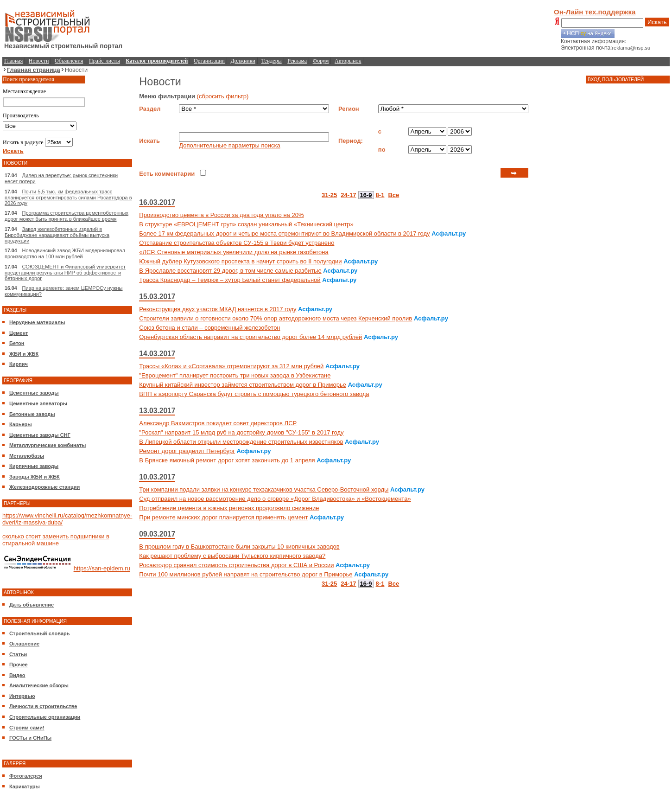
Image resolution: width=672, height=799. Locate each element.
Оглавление (24, 644)
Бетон (17, 343)
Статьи (18, 654)
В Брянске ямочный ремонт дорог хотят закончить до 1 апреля (227, 460)
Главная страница (34, 70)
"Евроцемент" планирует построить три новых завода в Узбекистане (235, 375)
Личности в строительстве (43, 706)
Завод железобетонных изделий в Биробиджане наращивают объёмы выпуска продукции (57, 235)
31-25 (329, 195)
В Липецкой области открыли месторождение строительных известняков (241, 442)
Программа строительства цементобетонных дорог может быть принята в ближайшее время (67, 216)
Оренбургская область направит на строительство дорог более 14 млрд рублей (250, 337)
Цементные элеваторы (38, 403)
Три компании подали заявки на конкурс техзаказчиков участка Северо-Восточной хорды (264, 489)
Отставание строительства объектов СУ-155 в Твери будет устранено (237, 243)
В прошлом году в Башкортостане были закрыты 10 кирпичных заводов (239, 547)
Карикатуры (25, 786)
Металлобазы (27, 456)
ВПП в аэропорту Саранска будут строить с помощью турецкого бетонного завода (254, 394)
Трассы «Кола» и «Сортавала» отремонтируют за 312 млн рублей (231, 366)
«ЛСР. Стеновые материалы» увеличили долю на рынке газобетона (234, 252)
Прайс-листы (105, 61)
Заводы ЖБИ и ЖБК (35, 477)
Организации (209, 61)
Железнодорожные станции (44, 487)
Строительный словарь (40, 633)
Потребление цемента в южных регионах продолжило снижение (229, 508)
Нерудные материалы (37, 322)
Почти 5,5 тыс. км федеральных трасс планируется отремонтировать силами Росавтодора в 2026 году (68, 197)
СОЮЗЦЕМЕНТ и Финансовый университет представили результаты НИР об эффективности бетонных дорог (65, 272)
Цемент (19, 333)
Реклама (297, 61)
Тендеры (272, 61)
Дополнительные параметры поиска (229, 145)
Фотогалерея (26, 776)
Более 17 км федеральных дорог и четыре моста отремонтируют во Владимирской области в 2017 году (284, 233)
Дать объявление (32, 605)
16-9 (366, 195)
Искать (657, 22)
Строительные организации (45, 717)
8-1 (380, 195)
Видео (17, 675)
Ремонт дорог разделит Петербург (187, 451)
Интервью (22, 696)
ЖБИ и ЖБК (24, 354)
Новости (39, 61)
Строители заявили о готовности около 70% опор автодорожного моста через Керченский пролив (276, 318)
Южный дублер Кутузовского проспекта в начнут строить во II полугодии (240, 261)
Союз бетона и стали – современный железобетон (209, 328)
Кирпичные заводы (34, 466)
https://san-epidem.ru (102, 569)
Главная (13, 61)
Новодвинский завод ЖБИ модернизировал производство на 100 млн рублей (65, 253)
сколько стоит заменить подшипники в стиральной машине (56, 540)
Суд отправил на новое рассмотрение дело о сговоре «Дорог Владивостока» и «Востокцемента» (275, 499)
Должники (243, 61)
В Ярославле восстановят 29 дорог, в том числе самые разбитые (230, 271)
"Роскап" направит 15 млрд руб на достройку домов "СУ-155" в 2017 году (241, 432)
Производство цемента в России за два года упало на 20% (221, 215)
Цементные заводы (34, 393)
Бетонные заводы (32, 414)
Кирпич (19, 364)
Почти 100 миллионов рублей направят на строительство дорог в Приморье (246, 574)
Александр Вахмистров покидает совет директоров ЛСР (218, 423)
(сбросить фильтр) (223, 96)
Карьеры (21, 424)
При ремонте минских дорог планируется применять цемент (223, 517)
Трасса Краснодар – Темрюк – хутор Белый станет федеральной (230, 280)
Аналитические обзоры (39, 685)
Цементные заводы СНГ (40, 435)
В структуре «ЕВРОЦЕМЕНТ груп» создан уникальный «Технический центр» (246, 224)
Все (393, 195)
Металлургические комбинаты (48, 445)
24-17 (348, 195)
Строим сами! (27, 728)
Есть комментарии (167, 174)
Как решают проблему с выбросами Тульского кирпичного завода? (232, 556)
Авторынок (348, 61)
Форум (321, 61)
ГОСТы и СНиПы (30, 738)
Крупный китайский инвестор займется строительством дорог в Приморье (243, 385)
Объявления (69, 61)
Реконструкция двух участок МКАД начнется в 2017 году (218, 309)
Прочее (19, 665)
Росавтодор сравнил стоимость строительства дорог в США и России (236, 565)
